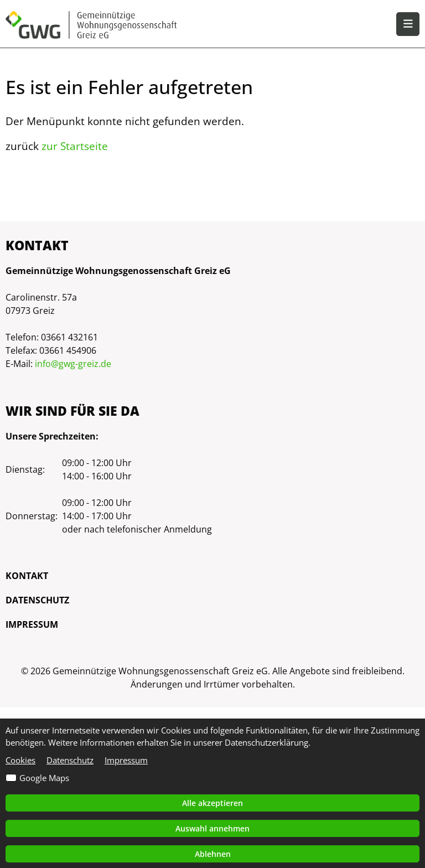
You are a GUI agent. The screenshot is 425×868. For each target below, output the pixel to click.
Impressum (32, 624)
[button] (408, 24)
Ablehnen (213, 854)
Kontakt (27, 576)
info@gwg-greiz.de (73, 364)
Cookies (20, 760)
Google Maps (44, 778)
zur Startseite (75, 146)
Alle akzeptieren (212, 803)
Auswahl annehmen (212, 828)
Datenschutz (37, 600)
